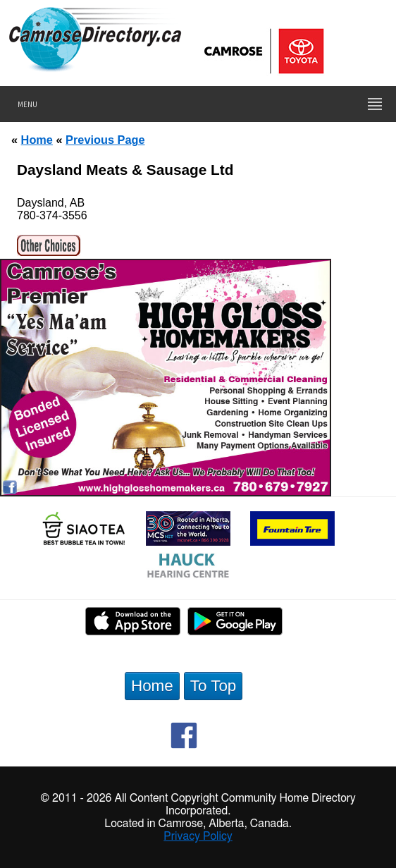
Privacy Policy (198, 836)
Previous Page (105, 140)
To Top (214, 686)
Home (37, 140)
